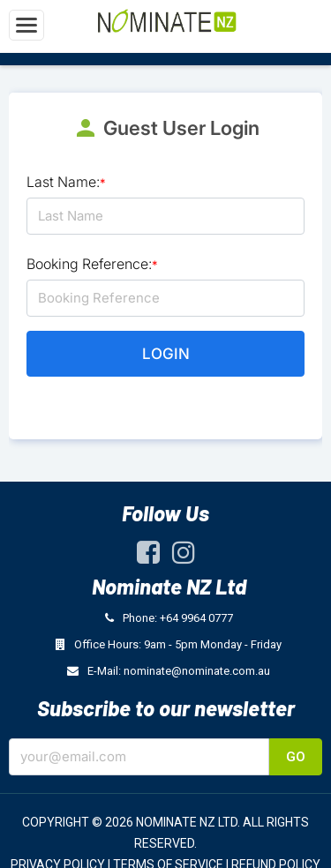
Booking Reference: (92, 264)
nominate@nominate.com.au (197, 671)
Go (296, 757)
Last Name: (66, 182)
